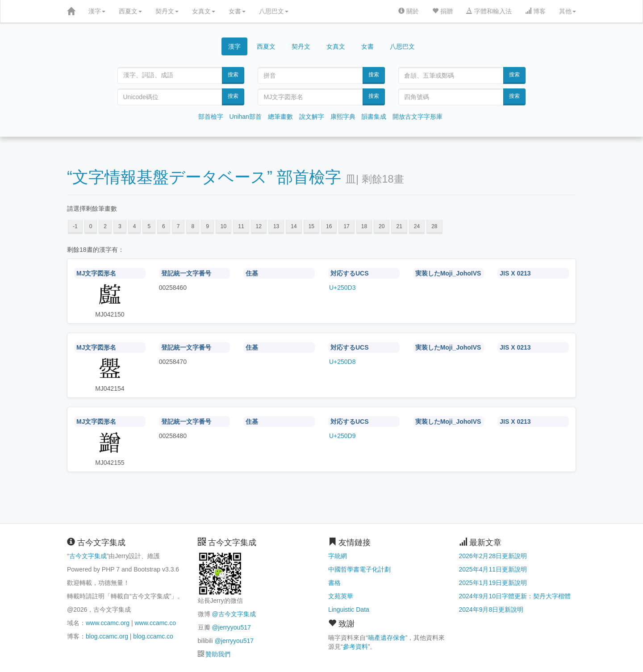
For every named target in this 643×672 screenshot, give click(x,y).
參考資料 (355, 647)
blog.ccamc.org (107, 636)
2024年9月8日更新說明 (491, 609)
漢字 (97, 11)
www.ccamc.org (108, 623)
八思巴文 (274, 11)
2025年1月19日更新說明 (493, 583)
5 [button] (149, 226)
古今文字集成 (88, 556)
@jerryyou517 (231, 627)
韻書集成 (374, 117)
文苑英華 (341, 596)
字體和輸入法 (489, 11)
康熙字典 (343, 117)
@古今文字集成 (234, 614)
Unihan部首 (246, 117)
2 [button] (105, 226)
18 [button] (364, 226)
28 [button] (434, 226)
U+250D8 (342, 362)
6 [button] (164, 226)
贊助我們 (218, 654)
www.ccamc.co (155, 623)
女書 (237, 11)
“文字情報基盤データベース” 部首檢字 (204, 177)
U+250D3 (342, 288)
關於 (409, 11)
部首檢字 (211, 117)
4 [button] (135, 226)
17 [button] (346, 226)
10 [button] (223, 226)
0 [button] (91, 226)
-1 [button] (75, 226)
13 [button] (276, 226)
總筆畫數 (280, 117)
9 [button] (207, 226)
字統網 (338, 556)
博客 (535, 11)
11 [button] (241, 226)
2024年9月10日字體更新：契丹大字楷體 (515, 596)
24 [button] (417, 226)
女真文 (204, 11)
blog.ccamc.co (153, 636)
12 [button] (259, 226)
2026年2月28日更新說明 (493, 556)
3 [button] (120, 226)
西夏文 (130, 11)
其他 (568, 11)
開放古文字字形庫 (418, 117)
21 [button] (399, 226)
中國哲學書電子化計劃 (359, 569)
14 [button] (294, 226)
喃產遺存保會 (387, 638)
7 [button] (178, 226)
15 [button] (311, 226)
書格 (334, 583)
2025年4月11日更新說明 (493, 569)
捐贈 (443, 11)
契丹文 (167, 11)
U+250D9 (342, 436)
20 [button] (382, 226)
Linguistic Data (349, 609)
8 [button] (193, 226)
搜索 (233, 75)
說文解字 (312, 117)
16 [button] (329, 226)
